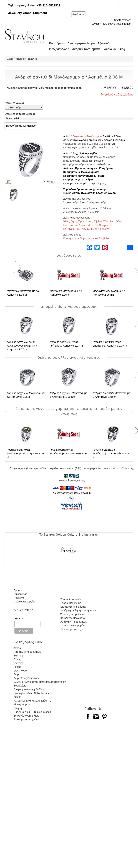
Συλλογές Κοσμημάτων (27, 716)
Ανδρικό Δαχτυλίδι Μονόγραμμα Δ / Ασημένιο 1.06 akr (69, 395)
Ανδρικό (68, 136)
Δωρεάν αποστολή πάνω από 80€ (72, 493)
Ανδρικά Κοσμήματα (86, 49)
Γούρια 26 (109, 49)
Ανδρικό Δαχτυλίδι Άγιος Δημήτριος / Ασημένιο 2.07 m (110, 344)
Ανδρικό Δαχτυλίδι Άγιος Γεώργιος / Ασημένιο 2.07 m (66, 344)
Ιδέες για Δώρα (59, 49)
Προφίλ (18, 590)
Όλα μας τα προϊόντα (72, 614)
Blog (122, 49)
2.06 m (118, 136)
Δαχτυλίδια (32, 59)
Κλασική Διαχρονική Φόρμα (82, 140)
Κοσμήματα (57, 43)
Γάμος (17, 659)
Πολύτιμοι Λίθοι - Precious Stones (32, 712)
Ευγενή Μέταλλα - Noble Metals (31, 693)
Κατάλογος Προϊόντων (73, 618)
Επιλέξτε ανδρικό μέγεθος (20, 114)
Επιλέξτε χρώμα (14, 103)
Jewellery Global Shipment (28, 13)
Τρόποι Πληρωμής (71, 603)
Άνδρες (112, 193)
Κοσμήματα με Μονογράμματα (81, 172)
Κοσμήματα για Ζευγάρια (78, 180)
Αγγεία (17, 648)
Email (19, 619)
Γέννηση (18, 663)
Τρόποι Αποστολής (71, 599)
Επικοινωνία (21, 594)
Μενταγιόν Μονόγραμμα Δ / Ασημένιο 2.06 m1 (109, 293)
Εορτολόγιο (20, 686)
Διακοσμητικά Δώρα (81, 43)
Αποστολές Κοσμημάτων (27, 652)
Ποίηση (18, 708)
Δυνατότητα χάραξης (72, 629)
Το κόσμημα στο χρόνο (26, 719)
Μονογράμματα (22, 704)
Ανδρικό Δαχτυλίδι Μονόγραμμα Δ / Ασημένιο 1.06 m (111, 395)
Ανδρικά (68, 168)
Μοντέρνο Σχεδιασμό (113, 140)
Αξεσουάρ (104, 43)
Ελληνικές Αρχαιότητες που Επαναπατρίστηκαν (40, 682)
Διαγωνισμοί (21, 671)
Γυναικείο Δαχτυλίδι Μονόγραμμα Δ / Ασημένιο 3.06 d (68, 453)
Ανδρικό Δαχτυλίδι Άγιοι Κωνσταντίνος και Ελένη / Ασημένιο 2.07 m (22, 346)
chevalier (99, 161)
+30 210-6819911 (48, 5)
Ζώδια (17, 697)
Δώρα (17, 674)
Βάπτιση (18, 656)
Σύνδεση (96, 24)
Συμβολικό (70, 189)
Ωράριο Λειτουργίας (25, 602)
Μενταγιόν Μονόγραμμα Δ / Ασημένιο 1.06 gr (23, 293)
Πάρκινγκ (19, 598)
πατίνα (111, 144)
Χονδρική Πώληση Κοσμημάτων (78, 610)
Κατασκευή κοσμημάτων (74, 626)
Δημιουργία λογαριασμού (117, 24)
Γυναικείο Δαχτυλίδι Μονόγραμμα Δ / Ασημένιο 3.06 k (111, 453)
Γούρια (17, 667)
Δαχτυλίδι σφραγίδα (85, 153)
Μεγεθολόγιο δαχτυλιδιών (117, 95)
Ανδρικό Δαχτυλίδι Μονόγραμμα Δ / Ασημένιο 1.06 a (26, 395)
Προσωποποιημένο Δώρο (92, 189)
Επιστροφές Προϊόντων (73, 607)
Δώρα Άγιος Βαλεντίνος (27, 678)
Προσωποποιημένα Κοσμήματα (94, 168)
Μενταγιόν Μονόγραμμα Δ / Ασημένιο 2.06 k (66, 293)
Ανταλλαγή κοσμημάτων (74, 622)
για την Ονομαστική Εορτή (88, 193)
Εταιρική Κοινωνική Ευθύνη (29, 689)
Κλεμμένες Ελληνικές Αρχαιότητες (32, 701)
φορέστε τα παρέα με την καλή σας (86, 183)
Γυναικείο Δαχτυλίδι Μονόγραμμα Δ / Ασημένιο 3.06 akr (25, 453)
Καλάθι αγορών (122, 20)
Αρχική (10, 59)
